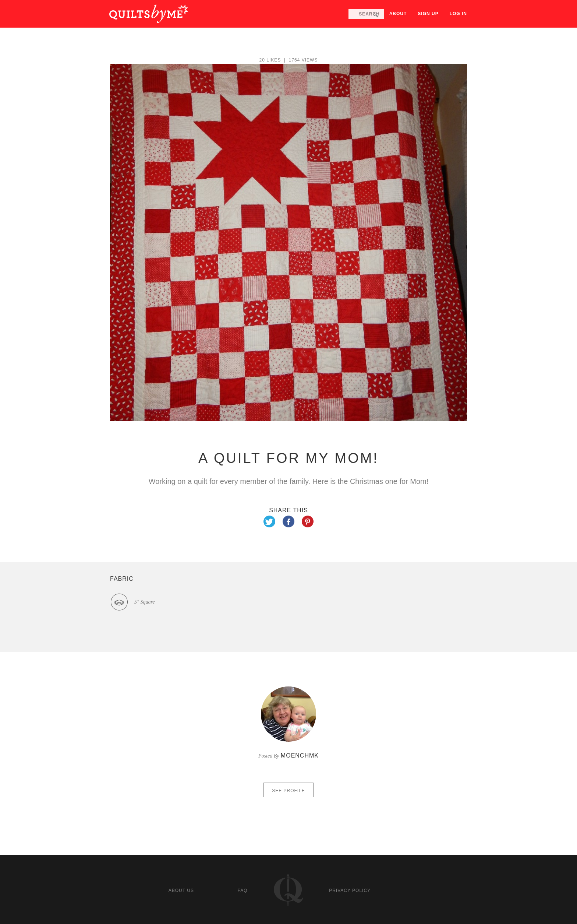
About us (181, 890)
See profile (288, 791)
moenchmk (300, 756)
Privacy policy (350, 890)
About (398, 14)
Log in (458, 14)
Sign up (428, 14)
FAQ (242, 890)
